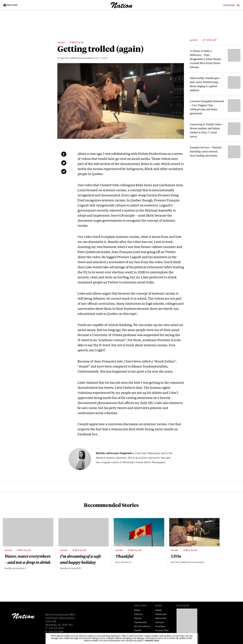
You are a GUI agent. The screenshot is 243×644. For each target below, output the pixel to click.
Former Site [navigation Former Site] (162, 631)
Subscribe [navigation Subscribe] (161, 615)
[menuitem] (229, 6)
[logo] (122, 8)
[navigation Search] (238, 6)
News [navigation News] (137, 610)
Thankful (124, 556)
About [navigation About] (159, 610)
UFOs (176, 556)
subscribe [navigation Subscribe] (229, 6)
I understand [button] (151, 641)
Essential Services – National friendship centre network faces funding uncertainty (206, 152)
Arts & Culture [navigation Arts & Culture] (142, 627)
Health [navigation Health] (138, 631)
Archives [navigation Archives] (160, 627)
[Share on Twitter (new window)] (64, 163)
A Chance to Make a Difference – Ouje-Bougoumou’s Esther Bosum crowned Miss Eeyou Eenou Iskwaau (205, 59)
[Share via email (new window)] (64, 172)
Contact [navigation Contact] (160, 623)
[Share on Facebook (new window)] (64, 154)
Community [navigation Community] (140, 623)
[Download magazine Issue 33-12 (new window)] (187, 623)
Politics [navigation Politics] (138, 615)
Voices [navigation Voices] (138, 619)
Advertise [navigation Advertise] (161, 619)
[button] (11, 5)
